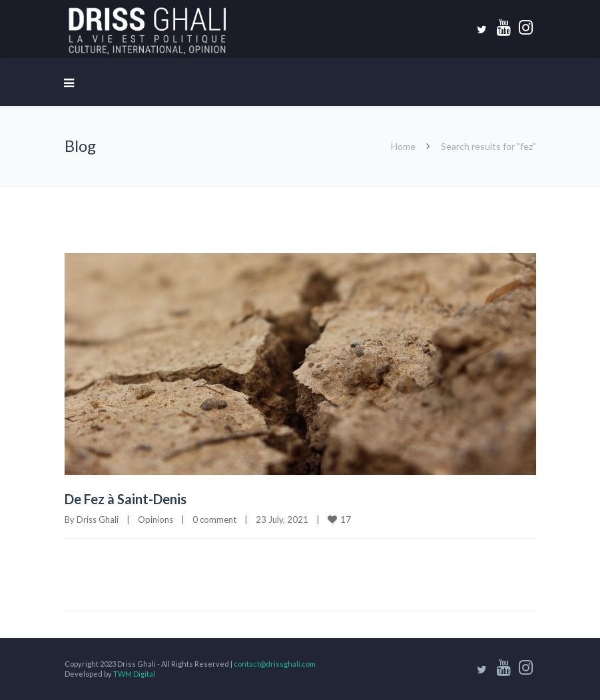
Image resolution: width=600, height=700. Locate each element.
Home (403, 146)
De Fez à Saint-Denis (126, 499)
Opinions (155, 520)
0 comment (214, 520)
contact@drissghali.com (275, 664)
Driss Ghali (98, 520)
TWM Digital (134, 674)
